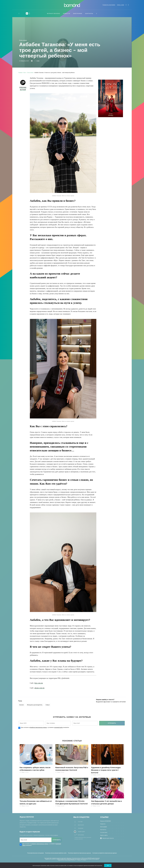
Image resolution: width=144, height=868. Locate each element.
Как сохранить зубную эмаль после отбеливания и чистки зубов (36, 769)
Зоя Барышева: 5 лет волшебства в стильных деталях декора (107, 802)
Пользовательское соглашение (35, 855)
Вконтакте (81, 827)
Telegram (81, 830)
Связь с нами (120, 5)
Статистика (104, 835)
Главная (20, 73)
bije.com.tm (39, 683)
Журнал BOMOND (53, 13)
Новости (67, 13)
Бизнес (22, 705)
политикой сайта (58, 727)
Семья (48, 705)
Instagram (81, 837)
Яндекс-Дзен (81, 834)
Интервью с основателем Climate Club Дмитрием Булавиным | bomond (71, 803)
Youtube (80, 824)
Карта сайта (104, 837)
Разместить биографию (108, 5)
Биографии (78, 13)
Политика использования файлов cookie (56, 855)
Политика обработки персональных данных (79, 855)
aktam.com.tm (39, 688)
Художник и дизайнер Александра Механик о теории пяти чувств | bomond (107, 770)
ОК (108, 865)
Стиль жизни (23, 40)
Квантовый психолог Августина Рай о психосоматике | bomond (70, 769)
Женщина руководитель (35, 705)
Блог (25, 73)
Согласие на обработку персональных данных (105, 855)
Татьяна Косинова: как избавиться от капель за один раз (35, 802)
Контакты (89, 13)
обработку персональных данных (38, 727)
